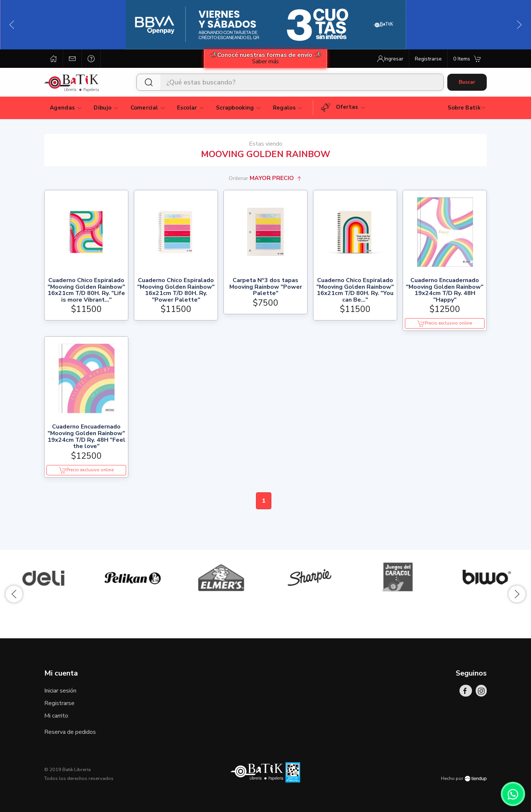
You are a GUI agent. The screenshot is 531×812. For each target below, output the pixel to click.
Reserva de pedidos (70, 732)
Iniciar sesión (60, 691)
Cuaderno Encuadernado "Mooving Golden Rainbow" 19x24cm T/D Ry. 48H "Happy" (445, 290)
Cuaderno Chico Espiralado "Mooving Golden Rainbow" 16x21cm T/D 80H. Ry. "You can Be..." (355, 290)
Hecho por (464, 778)
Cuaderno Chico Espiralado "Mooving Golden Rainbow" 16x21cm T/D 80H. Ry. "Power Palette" (176, 290)
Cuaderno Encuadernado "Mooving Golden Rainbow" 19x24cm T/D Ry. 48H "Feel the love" (86, 437)
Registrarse (59, 703)
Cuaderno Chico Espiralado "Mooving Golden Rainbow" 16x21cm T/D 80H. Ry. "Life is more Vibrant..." (86, 290)
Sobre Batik (467, 108)
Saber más (265, 62)
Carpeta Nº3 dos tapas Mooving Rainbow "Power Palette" (266, 287)
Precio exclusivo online (445, 323)
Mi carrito (56, 716)
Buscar (467, 82)
